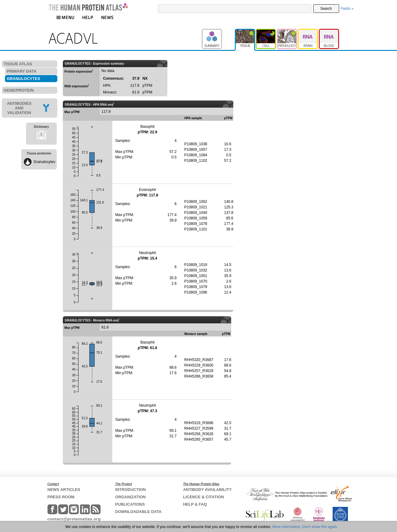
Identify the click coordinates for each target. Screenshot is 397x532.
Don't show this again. (320, 527)
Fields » (347, 9)
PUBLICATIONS (130, 504)
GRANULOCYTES (23, 79)
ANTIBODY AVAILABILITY (207, 490)
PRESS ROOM (61, 497)
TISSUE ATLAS (18, 64)
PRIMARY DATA (22, 71)
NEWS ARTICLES (64, 490)
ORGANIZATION (130, 497)
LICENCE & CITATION (203, 497)
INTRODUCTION (131, 490)
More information (286, 527)
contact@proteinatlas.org (74, 519)
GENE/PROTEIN (19, 90)
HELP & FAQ (195, 504)
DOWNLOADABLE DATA (138, 512)
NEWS (107, 17)
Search (326, 9)
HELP (88, 17)
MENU (65, 17)
